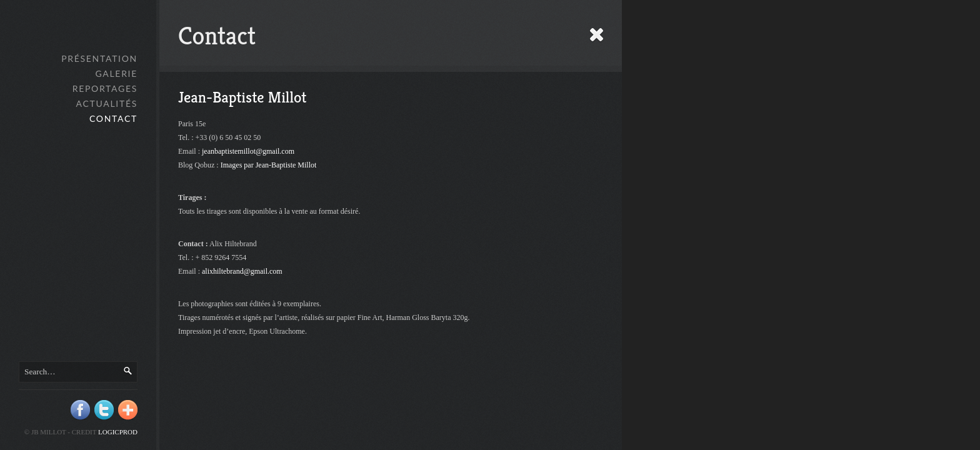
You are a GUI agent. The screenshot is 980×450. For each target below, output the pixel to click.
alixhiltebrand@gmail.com (242, 271)
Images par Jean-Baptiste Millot (269, 165)
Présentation (99, 58)
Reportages (105, 88)
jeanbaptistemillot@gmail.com (248, 151)
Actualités (107, 103)
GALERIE (116, 73)
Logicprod (118, 432)
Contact (113, 118)
